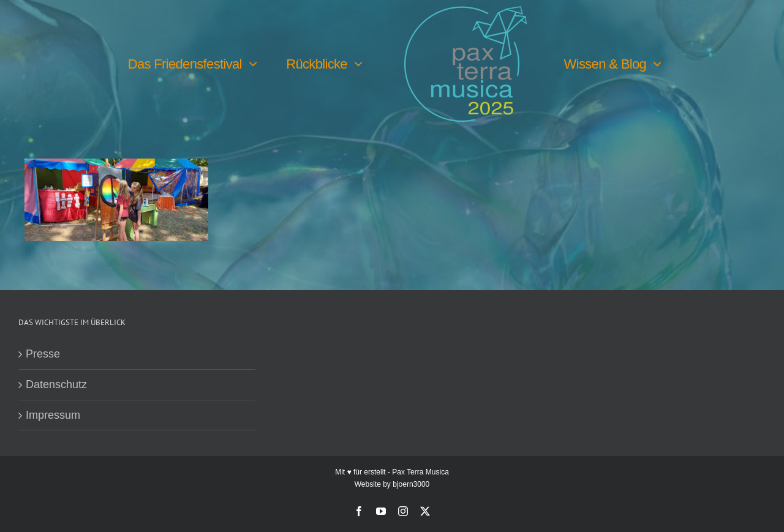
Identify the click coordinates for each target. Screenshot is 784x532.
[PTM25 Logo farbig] (466, 12)
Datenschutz (56, 384)
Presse (43, 354)
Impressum (53, 415)
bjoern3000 (411, 484)
